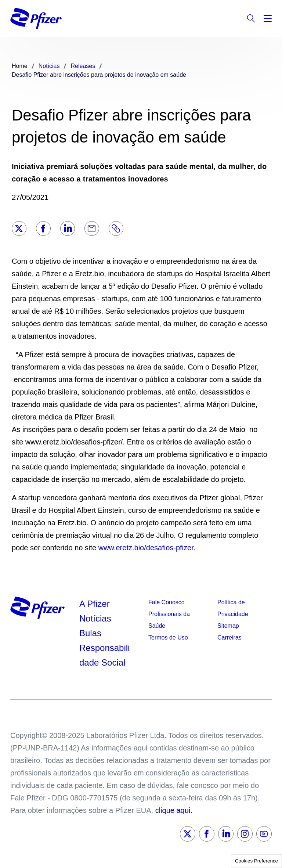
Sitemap (228, 626)
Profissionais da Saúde (169, 620)
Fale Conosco (167, 602)
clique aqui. (174, 810)
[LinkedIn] (68, 228)
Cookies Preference (256, 861)
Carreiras (229, 638)
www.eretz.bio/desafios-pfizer (145, 548)
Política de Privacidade (233, 608)
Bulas (92, 633)
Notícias (96, 618)
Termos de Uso (168, 638)
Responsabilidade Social (104, 655)
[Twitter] (19, 228)
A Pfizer (95, 604)
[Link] (116, 228)
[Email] (92, 228)
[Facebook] (43, 228)
